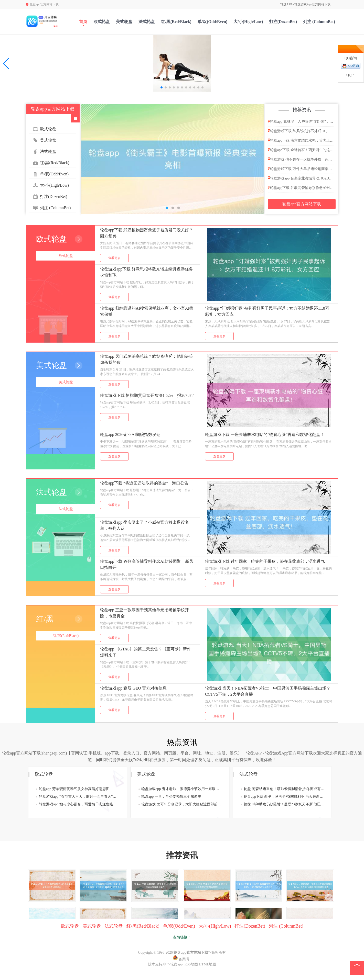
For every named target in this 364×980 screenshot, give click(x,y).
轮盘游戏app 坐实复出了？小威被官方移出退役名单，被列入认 (144, 525)
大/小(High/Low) (248, 22)
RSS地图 (191, 964)
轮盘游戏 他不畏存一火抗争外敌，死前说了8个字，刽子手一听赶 (301, 159)
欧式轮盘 (102, 22)
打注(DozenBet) (283, 22)
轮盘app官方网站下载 (302, 204)
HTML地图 (208, 964)
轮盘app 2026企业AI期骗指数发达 (130, 435)
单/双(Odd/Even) (212, 22)
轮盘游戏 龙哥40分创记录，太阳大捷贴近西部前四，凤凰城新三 (182, 804)
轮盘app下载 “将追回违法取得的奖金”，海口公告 (144, 483)
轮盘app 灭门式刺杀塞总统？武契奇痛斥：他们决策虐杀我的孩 (147, 359)
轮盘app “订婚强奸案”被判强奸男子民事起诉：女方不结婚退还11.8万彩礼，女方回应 (267, 311)
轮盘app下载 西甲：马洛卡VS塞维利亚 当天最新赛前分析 (284, 797)
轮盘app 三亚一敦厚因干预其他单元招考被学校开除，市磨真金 (144, 613)
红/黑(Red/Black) (176, 22)
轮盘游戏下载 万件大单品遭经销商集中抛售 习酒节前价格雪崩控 (301, 169)
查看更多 (114, 258)
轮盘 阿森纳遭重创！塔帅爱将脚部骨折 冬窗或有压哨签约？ (284, 789)
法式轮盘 (147, 22)
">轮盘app (175, 964)
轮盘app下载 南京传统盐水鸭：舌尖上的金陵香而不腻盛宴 (301, 140)
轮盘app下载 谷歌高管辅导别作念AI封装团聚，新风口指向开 (301, 188)
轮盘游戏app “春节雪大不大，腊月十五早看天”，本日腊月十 (79, 797)
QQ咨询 (354, 66)
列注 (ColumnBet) (319, 22)
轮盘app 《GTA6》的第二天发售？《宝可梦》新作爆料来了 (146, 652)
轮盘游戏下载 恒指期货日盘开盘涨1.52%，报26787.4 (147, 395)
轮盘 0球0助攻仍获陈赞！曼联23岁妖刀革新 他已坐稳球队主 (284, 804)
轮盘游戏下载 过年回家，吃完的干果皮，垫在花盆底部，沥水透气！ (267, 561)
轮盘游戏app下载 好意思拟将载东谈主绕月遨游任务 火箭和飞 (147, 272)
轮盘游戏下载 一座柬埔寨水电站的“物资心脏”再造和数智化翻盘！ (265, 435)
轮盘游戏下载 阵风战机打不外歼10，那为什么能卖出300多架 (301, 131)
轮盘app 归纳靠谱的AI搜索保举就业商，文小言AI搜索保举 (147, 311)
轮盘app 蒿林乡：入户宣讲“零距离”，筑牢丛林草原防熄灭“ (301, 121)
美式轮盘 (124, 22)
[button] (6, 64)
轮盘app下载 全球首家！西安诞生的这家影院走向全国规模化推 (301, 150)
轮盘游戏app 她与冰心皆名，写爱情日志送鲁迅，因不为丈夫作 (79, 804)
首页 (83, 22)
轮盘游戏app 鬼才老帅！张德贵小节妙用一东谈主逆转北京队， (182, 789)
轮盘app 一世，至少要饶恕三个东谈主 (171, 797)
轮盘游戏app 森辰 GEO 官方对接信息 (133, 688)
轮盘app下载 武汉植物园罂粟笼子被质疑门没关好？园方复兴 (147, 233)
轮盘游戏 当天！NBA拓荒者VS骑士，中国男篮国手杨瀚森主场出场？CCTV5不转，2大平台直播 (268, 691)
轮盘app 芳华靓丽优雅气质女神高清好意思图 (74, 789)
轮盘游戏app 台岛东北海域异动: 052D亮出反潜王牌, (301, 178)
